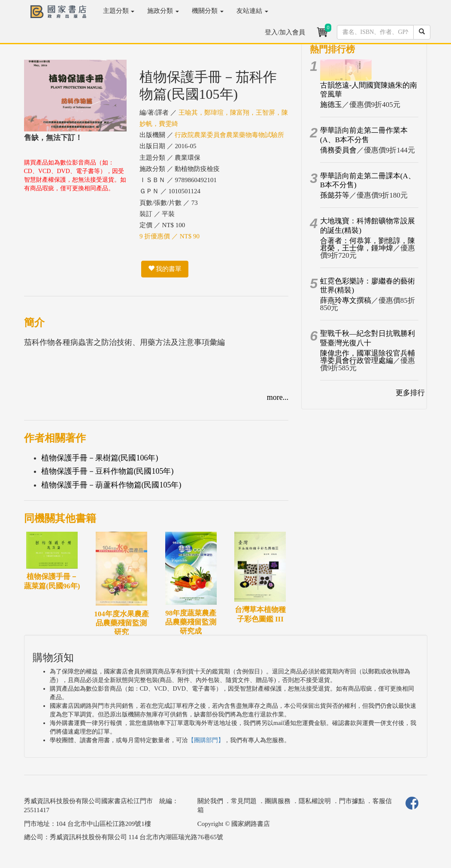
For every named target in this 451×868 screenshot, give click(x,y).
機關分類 (208, 11)
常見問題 (244, 801)
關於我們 (210, 801)
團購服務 (278, 801)
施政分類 (163, 11)
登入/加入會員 (285, 32)
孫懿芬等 (335, 195)
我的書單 (165, 269)
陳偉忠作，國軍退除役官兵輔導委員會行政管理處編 (368, 357)
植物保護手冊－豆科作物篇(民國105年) (107, 471)
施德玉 (331, 105)
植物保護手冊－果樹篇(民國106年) (100, 458)
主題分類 (119, 11)
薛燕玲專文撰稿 (346, 300)
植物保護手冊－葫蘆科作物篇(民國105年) (111, 485)
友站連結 (252, 11)
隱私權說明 (315, 801)
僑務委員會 (338, 150)
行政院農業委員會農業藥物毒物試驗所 (229, 135)
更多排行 (410, 393)
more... (278, 397)
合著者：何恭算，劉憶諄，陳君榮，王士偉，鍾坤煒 (368, 244)
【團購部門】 (206, 740)
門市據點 (352, 801)
